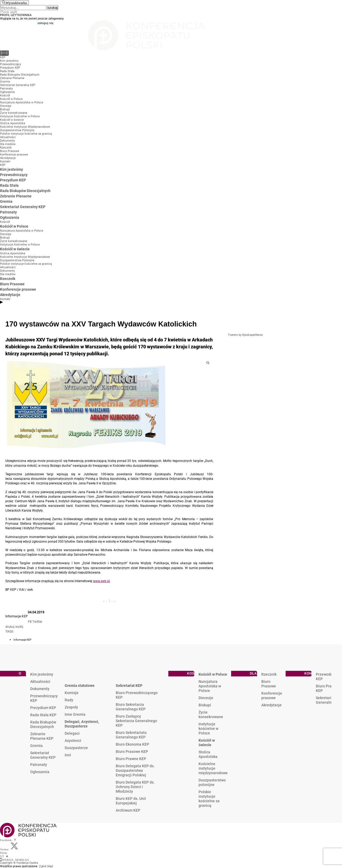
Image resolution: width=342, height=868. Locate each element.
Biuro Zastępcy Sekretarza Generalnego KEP (136, 721)
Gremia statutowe (80, 686)
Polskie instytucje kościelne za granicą (209, 799)
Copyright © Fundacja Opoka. (19, 863)
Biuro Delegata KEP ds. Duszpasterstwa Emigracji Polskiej (135, 770)
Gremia (36, 746)
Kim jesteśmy (42, 674)
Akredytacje (271, 705)
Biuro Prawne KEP (131, 759)
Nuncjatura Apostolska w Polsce (210, 686)
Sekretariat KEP (129, 686)
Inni (68, 755)
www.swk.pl (101, 581)
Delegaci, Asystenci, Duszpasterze (82, 724)
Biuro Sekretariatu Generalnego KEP (131, 735)
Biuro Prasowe (269, 684)
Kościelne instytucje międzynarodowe (213, 768)
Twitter (37, 622)
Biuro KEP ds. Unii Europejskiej (131, 801)
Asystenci (73, 741)
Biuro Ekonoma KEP (132, 744)
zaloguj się (45, 23)
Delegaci (72, 733)
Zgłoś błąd (46, 866)
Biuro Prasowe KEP (132, 752)
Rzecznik (269, 674)
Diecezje (206, 698)
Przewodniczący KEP (44, 698)
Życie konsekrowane (211, 715)
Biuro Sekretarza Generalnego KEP (131, 707)
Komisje (72, 693)
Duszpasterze (76, 748)
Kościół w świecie (207, 743)
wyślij (19, 627)
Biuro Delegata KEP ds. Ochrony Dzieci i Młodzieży (135, 787)
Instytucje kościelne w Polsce (208, 729)
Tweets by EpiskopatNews (245, 335)
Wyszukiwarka (16, 3)
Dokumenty (40, 689)
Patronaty (39, 765)
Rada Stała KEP (43, 715)
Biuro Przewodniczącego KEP (137, 695)
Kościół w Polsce (213, 674)
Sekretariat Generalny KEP (43, 755)
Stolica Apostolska (208, 754)
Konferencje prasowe (272, 696)
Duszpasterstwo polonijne (212, 782)
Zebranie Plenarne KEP (42, 736)
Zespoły (71, 707)
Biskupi (205, 705)
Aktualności (40, 682)
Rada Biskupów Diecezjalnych (43, 724)
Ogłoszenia (40, 772)
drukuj (10, 627)
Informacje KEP (22, 640)
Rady (69, 700)
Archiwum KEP (128, 810)
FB (30, 622)
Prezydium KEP (43, 708)
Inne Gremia (75, 714)
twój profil (10, 11)
